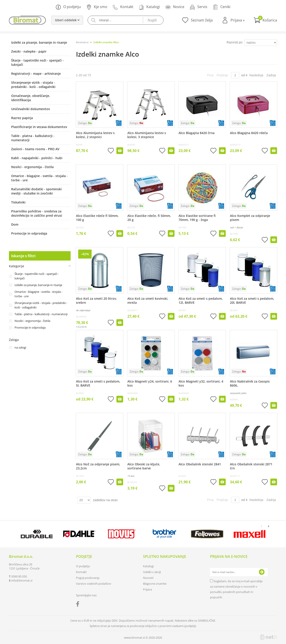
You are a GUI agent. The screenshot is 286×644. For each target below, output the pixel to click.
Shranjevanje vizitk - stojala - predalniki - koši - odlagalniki (33, 85)
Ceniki (222, 7)
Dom (15, 224)
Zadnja (271, 75)
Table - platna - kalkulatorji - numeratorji (33, 138)
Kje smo (97, 7)
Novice (175, 7)
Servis (199, 7)
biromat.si (82, 42)
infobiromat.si (22, 580)
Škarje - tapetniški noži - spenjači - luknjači (37, 62)
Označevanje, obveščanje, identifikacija (31, 98)
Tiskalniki (18, 202)
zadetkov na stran (105, 500)
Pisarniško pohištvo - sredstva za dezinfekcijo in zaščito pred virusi (37, 213)
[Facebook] (79, 605)
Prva (210, 75)
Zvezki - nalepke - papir (29, 51)
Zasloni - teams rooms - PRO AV (35, 149)
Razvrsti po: (235, 42)
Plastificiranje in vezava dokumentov (39, 127)
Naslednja (256, 75)
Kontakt (123, 7)
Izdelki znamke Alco (106, 42)
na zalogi (20, 347)
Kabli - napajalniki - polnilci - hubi (37, 158)
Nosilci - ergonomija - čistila (32, 167)
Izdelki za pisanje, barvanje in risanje (39, 42)
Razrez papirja (22, 118)
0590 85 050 (19, 576)
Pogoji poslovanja (88, 578)
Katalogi (149, 7)
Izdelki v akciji (152, 572)
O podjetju (68, 7)
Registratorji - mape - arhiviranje (36, 74)
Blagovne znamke (155, 584)
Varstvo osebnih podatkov (94, 584)
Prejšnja (222, 75)
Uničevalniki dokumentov (30, 109)
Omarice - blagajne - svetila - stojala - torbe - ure (39, 178)
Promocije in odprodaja (29, 233)
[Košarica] (265, 20)
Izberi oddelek (67, 20)
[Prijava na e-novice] (262, 572)
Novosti (148, 578)
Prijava (238, 20)
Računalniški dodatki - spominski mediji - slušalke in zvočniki (36, 191)
